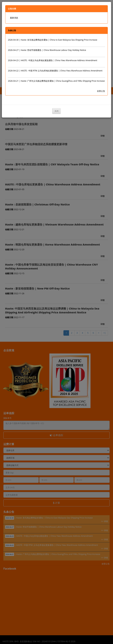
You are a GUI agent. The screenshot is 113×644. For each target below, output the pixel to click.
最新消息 (14, 18)
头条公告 (12, 30)
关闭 (56, 111)
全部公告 (101, 91)
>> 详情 (102, 43)
